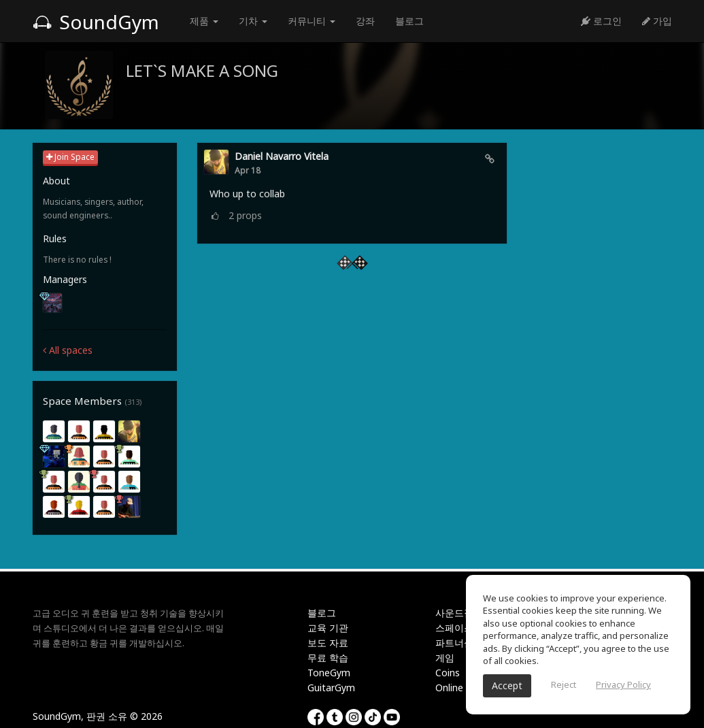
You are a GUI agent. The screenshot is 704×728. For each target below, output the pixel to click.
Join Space (70, 157)
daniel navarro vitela (282, 156)
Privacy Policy (623, 684)
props (245, 215)
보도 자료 (328, 643)
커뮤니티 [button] (312, 21)
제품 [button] (204, 21)
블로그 (409, 21)
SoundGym (96, 22)
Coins (448, 673)
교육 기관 (328, 628)
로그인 (601, 21)
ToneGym (329, 673)
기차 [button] (253, 21)
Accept (507, 685)
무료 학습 (328, 658)
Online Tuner (463, 688)
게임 (445, 658)
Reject (564, 684)
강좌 (365, 21)
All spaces (68, 350)
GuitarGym (331, 688)
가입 (657, 21)
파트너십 (454, 643)
